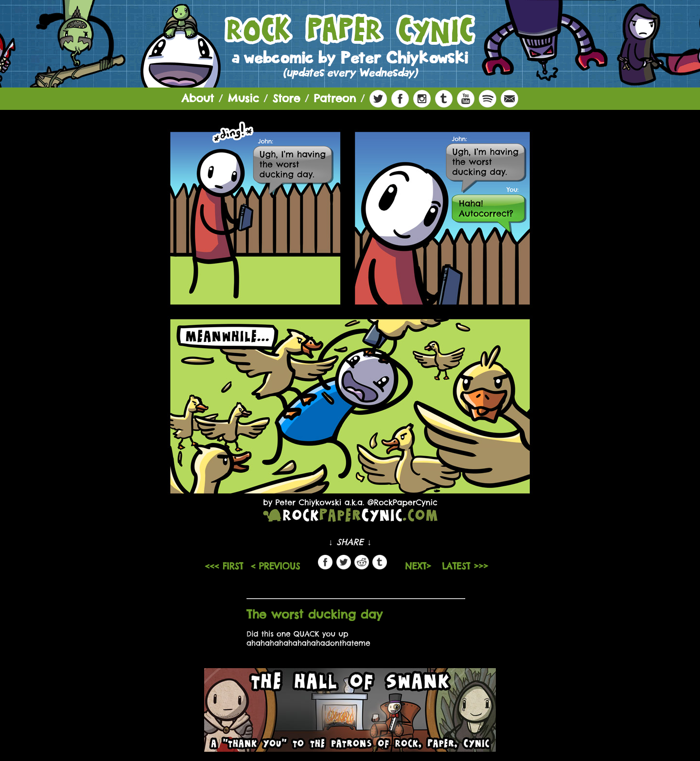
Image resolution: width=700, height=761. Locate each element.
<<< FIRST (224, 566)
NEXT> (420, 566)
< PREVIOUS (275, 566)
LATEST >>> (465, 566)
